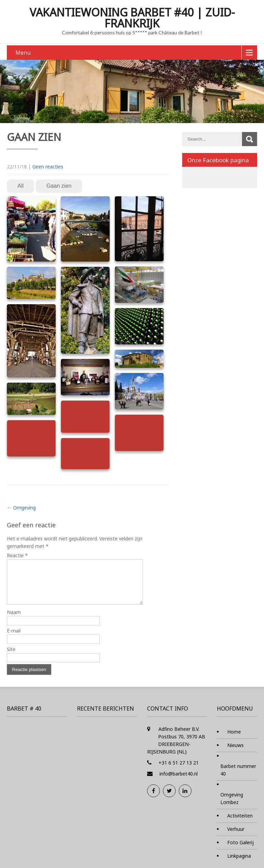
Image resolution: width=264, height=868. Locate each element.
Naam (14, 620)
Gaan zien (59, 186)
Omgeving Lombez (232, 807)
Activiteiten (240, 824)
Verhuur (236, 837)
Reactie (17, 555)
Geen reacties (48, 167)
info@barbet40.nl (179, 782)
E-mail (14, 639)
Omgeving (21, 508)
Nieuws (235, 753)
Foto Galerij (240, 851)
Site (11, 657)
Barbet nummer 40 (238, 778)
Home (234, 740)
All (21, 186)
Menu (23, 53)
